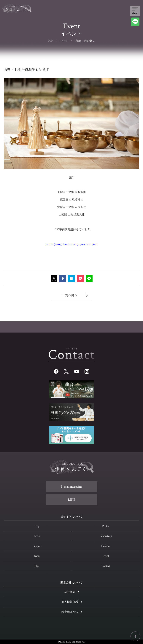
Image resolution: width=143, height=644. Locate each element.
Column (106, 546)
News (37, 556)
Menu (135, 11)
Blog (37, 566)
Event (106, 556)
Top (37, 526)
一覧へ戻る (75, 295)
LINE (72, 500)
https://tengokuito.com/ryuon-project (71, 244)
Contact (106, 566)
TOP (50, 41)
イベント (63, 41)
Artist (37, 536)
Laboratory (106, 536)
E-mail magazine (72, 487)
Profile (106, 526)
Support (37, 546)
